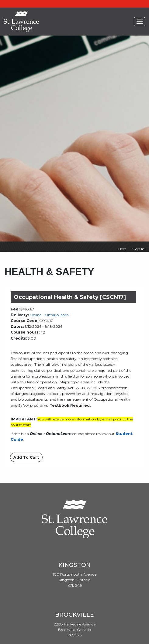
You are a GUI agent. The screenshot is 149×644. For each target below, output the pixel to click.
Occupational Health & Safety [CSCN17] (70, 297)
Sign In (138, 249)
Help (122, 249)
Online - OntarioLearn (49, 315)
